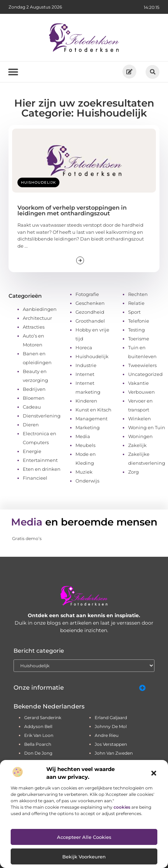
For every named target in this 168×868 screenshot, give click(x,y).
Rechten (138, 294)
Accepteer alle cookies (84, 837)
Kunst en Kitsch (93, 410)
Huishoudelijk (38, 182)
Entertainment (40, 460)
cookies (122, 807)
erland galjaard (111, 718)
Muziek (84, 472)
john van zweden (114, 753)
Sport (134, 312)
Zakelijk (137, 445)
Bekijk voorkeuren (84, 857)
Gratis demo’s (27, 538)
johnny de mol (111, 726)
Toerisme (139, 339)
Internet (85, 374)
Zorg (133, 472)
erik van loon (39, 735)
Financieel (35, 478)
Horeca (84, 347)
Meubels (85, 445)
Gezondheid (90, 312)
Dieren (31, 425)
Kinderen (86, 401)
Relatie (136, 303)
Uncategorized (145, 374)
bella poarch (38, 744)
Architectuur (37, 318)
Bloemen (34, 398)
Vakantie (138, 383)
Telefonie (139, 321)
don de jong (38, 753)
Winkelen (140, 419)
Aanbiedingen (40, 309)
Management (91, 419)
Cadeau (32, 407)
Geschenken (90, 303)
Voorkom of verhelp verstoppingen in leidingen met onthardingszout (72, 211)
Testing (136, 330)
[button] (154, 773)
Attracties (34, 327)
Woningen (140, 436)
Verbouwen (141, 392)
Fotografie (87, 294)
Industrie (86, 365)
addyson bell (38, 726)
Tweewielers (142, 365)
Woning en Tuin (147, 427)
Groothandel (90, 321)
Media (83, 436)
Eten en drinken (42, 469)
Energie (32, 451)
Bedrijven (34, 389)
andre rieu (107, 735)
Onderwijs (87, 481)
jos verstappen (111, 744)
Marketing (88, 427)
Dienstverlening (42, 416)
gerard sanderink (43, 718)
